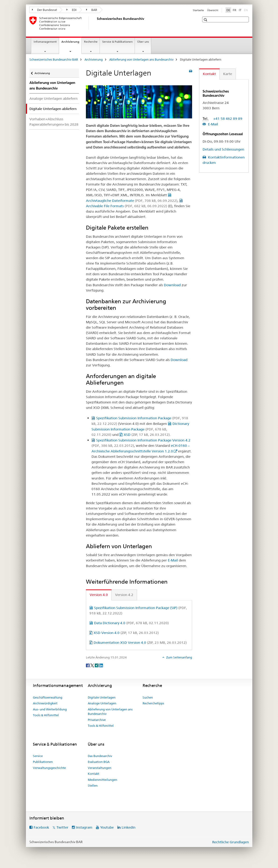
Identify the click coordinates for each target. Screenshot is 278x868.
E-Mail (173, 560)
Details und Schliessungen (223, 149)
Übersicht (213, 10)
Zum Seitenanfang (179, 657)
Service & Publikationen (117, 42)
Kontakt (93, 774)
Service (38, 756)
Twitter (62, 827)
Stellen (93, 785)
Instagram (84, 827)
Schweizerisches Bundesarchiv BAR (54, 59)
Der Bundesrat (45, 10)
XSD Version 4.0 (126, 633)
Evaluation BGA (99, 762)
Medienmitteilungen (102, 780)
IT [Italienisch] (240, 10)
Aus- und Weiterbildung (50, 709)
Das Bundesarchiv (100, 756)
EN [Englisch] (246, 10)
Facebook (41, 827)
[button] (206, 20)
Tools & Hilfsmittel (46, 715)
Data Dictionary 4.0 (131, 623)
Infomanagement (45, 42)
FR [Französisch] (234, 10)
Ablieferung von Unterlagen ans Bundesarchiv (141, 59)
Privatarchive (97, 720)
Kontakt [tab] (209, 74)
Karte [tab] (228, 74)
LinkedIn (128, 827)
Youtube (107, 827)
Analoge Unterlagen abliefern (53, 98)
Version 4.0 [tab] (99, 595)
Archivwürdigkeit (45, 703)
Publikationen (43, 762)
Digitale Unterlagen (102, 697)
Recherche (91, 42)
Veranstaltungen (100, 768)
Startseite (198, 10)
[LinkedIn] (101, 665)
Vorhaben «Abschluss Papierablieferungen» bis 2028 (54, 122)
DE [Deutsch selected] (228, 10)
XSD (147, 435)
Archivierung (71, 43)
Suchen (148, 697)
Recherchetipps (153, 703)
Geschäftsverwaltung (48, 697)
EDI (72, 10)
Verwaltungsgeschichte (49, 768)
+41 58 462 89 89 (228, 119)
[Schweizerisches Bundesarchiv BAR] (96, 23)
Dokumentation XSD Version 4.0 (140, 642)
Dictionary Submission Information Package (140, 429)
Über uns (143, 42)
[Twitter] (93, 665)
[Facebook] (88, 665)
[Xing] (97, 665)
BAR (92, 10)
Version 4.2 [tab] (124, 595)
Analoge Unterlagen (102, 703)
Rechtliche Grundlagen (230, 842)
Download (172, 285)
